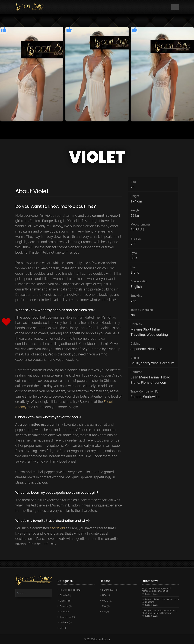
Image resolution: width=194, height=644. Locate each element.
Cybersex (65, 612)
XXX (104, 606)
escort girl (57, 528)
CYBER (106, 601)
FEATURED (108, 590)
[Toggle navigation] (175, 7)
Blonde (63, 595)
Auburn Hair (66, 617)
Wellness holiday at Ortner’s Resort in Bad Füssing (160, 601)
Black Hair (65, 601)
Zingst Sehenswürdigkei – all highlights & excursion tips (156, 590)
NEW (105, 595)
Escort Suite (102, 639)
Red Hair (64, 622)
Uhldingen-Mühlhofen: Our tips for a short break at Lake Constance (159, 612)
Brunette (64, 606)
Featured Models (68, 590)
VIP (62, 628)
